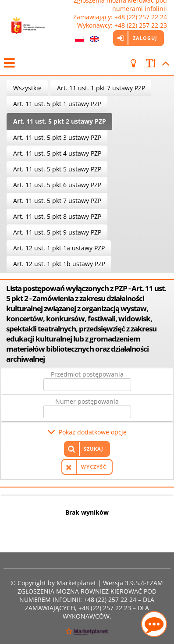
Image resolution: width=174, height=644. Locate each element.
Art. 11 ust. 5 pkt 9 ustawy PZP (57, 232)
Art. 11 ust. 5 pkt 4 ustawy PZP (57, 153)
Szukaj (94, 449)
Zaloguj (145, 38)
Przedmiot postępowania (87, 374)
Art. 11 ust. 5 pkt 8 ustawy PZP (57, 216)
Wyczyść (94, 467)
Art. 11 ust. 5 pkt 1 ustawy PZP (57, 104)
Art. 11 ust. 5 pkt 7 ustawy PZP (57, 201)
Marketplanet (76, 583)
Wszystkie (27, 88)
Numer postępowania (87, 401)
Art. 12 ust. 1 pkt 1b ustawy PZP (59, 264)
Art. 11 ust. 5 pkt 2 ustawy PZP (60, 121)
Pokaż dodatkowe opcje (93, 432)
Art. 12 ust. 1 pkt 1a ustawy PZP (59, 248)
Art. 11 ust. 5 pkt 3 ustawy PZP (57, 137)
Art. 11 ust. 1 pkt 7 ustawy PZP (101, 88)
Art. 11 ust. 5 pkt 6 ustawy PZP (57, 185)
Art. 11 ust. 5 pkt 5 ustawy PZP (57, 169)
